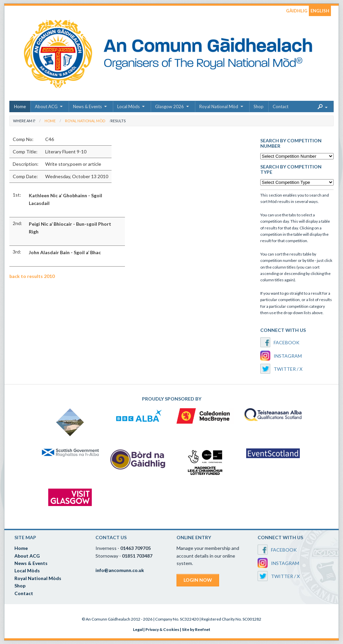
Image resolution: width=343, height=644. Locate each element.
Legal (138, 629)
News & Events (87, 106)
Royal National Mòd (219, 106)
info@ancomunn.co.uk (120, 570)
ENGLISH (320, 11)
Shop (259, 106)
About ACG (46, 106)
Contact (281, 106)
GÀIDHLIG (297, 11)
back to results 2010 (32, 276)
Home (20, 106)
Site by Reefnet (196, 629)
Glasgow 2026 (169, 106)
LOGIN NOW (198, 580)
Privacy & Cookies (162, 629)
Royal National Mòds (38, 578)
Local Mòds (128, 106)
